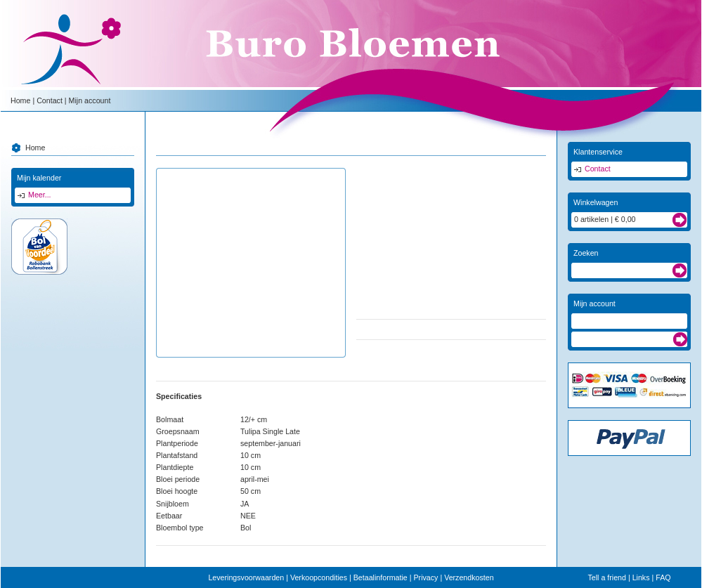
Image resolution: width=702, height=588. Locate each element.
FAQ (663, 577)
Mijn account (90, 100)
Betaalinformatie (381, 577)
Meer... (40, 195)
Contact (50, 100)
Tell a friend (607, 577)
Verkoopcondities (319, 577)
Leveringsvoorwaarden (246, 577)
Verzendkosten (469, 577)
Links (641, 577)
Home (20, 100)
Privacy (425, 577)
